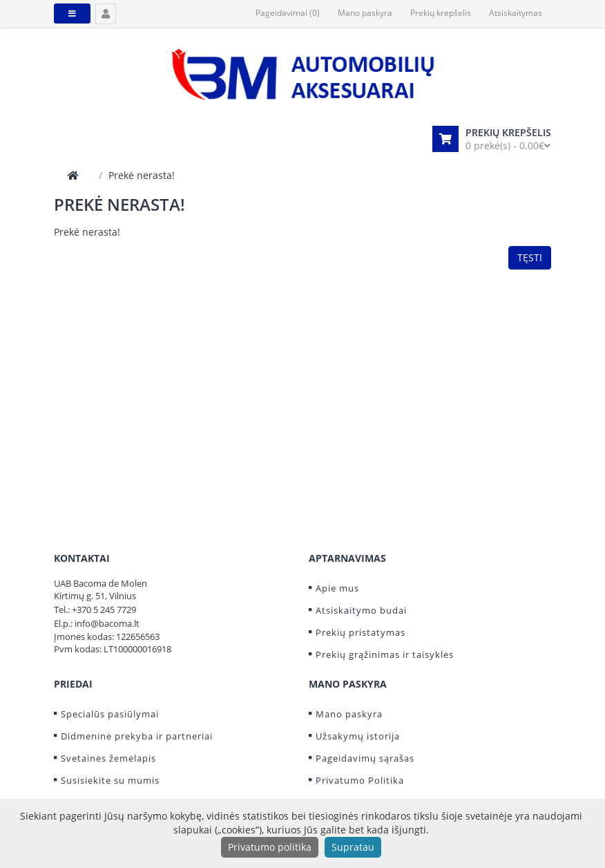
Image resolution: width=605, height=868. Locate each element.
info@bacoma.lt (107, 623)
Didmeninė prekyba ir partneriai (137, 736)
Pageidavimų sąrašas (365, 758)
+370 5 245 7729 (104, 610)
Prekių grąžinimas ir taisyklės (385, 654)
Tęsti (530, 257)
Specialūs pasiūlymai (110, 714)
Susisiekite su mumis (110, 780)
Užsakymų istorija (358, 736)
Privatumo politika (270, 847)
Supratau (353, 847)
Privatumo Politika (360, 780)
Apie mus (337, 588)
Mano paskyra (349, 714)
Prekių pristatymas (361, 632)
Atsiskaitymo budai (361, 610)
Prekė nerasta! (142, 175)
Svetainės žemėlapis (108, 758)
